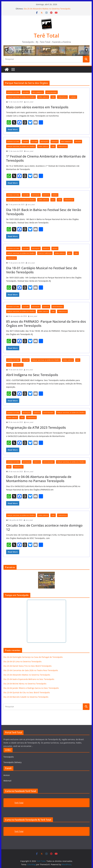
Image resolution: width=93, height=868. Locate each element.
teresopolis (62, 97)
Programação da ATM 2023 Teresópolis (36, 427)
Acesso (7, 775)
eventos (55, 142)
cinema (25, 142)
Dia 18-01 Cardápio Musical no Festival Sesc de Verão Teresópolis (42, 270)
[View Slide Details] (46, 580)
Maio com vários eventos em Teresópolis (37, 107)
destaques (44, 142)
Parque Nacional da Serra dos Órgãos (21, 97)
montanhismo (52, 92)
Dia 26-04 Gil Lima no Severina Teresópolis (23, 661)
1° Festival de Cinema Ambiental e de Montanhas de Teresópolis (46, 158)
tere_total (30, 102)
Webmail (7, 781)
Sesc (53, 200)
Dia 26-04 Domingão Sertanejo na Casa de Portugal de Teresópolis (33, 657)
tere (53, 97)
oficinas (78, 142)
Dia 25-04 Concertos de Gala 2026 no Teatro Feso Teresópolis (31, 670)
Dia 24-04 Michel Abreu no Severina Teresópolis (25, 684)
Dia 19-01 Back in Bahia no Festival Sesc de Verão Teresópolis (44, 212)
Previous (7, 50)
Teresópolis (9, 757)
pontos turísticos (45, 253)
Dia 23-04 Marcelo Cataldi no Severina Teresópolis (26, 697)
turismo (73, 97)
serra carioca (43, 97)
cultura (34, 142)
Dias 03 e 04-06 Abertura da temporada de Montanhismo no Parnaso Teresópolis (39, 479)
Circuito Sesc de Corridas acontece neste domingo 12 (44, 527)
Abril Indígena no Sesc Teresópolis (32, 375)
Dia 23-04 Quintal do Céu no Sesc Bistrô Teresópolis (27, 692)
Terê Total (46, 35)
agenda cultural (13, 92)
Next (86, 50)
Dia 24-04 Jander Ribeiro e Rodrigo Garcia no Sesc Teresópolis (31, 688)
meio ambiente (38, 92)
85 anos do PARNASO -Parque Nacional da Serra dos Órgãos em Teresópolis (46, 323)
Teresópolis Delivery (12, 762)
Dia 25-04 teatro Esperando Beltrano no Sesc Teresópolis (29, 679)
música (55, 195)
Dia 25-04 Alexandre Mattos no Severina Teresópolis (47, 9)
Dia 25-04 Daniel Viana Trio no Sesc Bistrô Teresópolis (28, 666)
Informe (26, 92)
